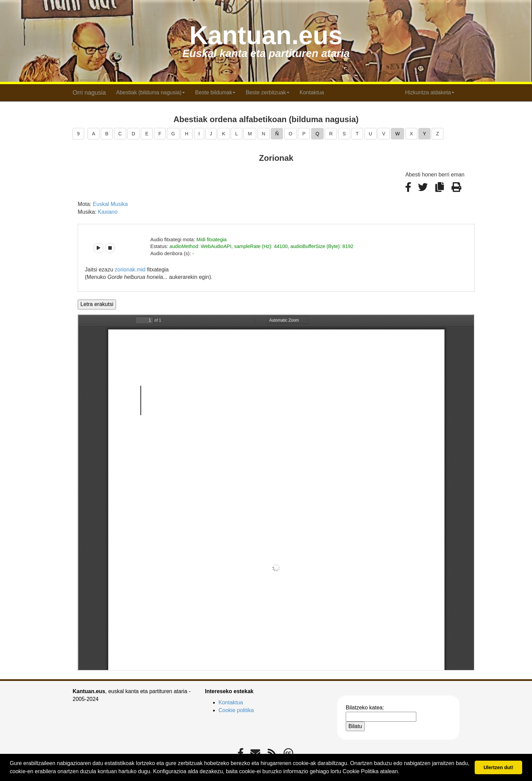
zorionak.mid (130, 270)
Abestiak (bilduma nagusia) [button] (150, 92)
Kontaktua (312, 92)
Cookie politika (236, 710)
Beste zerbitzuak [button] (267, 92)
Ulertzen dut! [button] (498, 767)
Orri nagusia (89, 93)
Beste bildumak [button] (215, 92)
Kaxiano (108, 212)
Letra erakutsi (97, 304)
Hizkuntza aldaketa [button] (430, 92)
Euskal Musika (110, 204)
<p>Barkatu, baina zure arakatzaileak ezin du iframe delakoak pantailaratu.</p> (276, 493)
